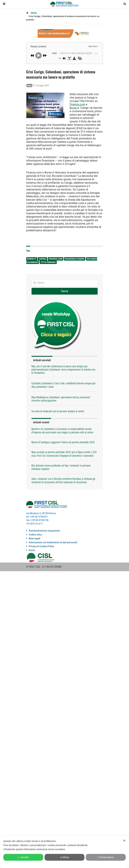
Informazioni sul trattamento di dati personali (53, 542)
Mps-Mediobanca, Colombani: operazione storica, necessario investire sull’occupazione (61, 399)
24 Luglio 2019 (41, 85)
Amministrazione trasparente (44, 531)
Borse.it (74, 108)
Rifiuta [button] (64, 857)
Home (32, 550)
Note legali (35, 539)
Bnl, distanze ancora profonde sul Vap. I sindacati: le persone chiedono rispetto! (61, 467)
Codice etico (35, 535)
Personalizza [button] (106, 857)
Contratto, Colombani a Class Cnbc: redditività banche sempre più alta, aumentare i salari (64, 385)
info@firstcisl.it (35, 524)
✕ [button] (124, 841)
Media (34, 13)
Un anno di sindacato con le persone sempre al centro (58, 411)
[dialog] (64, 852)
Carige (42, 259)
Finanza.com (78, 104)
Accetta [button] (23, 857)
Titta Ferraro (48, 262)
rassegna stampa (75, 259)
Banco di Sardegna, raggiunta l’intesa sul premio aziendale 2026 (63, 442)
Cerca (65, 291)
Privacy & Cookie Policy (41, 546)
